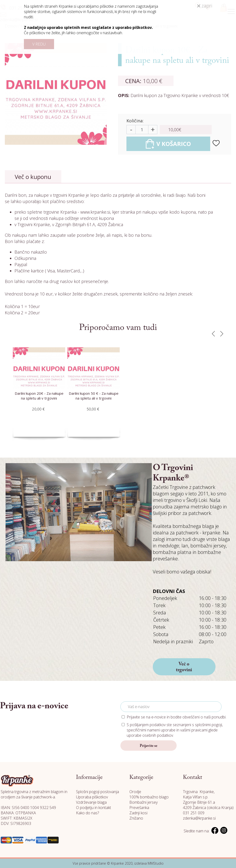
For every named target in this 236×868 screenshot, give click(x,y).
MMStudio (156, 863)
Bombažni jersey (143, 802)
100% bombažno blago (149, 797)
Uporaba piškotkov (92, 797)
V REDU (39, 44)
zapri (205, 6)
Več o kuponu (33, 177)
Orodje (135, 792)
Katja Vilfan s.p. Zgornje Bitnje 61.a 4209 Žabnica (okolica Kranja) (208, 802)
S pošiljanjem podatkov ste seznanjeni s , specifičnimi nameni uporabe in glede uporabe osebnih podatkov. (175, 730)
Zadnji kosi (138, 813)
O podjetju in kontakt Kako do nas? (94, 810)
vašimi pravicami (194, 730)
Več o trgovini (184, 667)
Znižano (136, 818)
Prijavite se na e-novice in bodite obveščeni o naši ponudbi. (177, 717)
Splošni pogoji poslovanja (97, 792)
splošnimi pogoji (208, 725)
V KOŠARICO (168, 144)
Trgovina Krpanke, (199, 792)
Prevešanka (139, 808)
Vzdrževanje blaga (91, 802)
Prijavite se (149, 746)
